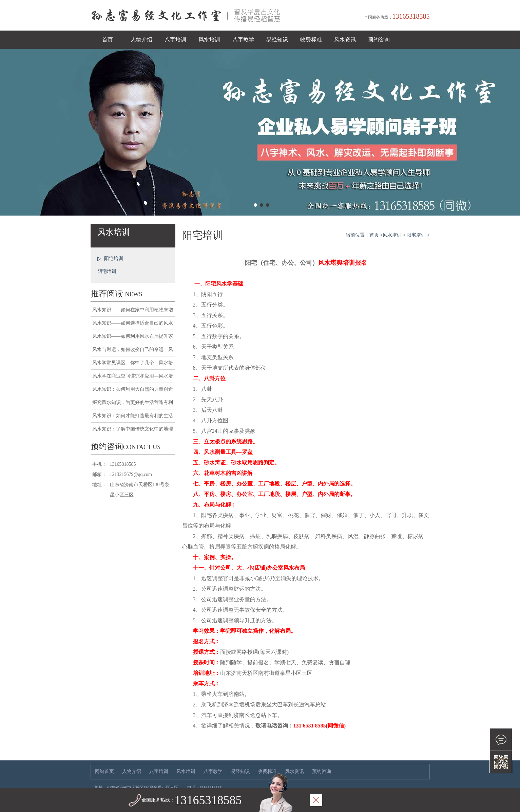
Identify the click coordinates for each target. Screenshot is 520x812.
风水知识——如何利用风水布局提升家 (133, 336)
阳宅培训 (114, 259)
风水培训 (209, 40)
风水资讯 (345, 40)
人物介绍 (141, 40)
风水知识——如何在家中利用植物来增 (133, 310)
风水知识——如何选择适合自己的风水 (133, 323)
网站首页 (104, 771)
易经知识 (277, 40)
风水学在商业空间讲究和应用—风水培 (133, 376)
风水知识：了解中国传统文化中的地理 (133, 429)
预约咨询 (379, 40)
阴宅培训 (107, 271)
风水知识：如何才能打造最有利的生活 (133, 416)
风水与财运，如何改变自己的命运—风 (133, 349)
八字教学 (243, 40)
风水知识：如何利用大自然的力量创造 (133, 389)
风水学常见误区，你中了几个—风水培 (133, 363)
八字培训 (175, 40)
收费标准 (311, 40)
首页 (108, 40)
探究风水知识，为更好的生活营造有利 (133, 402)
